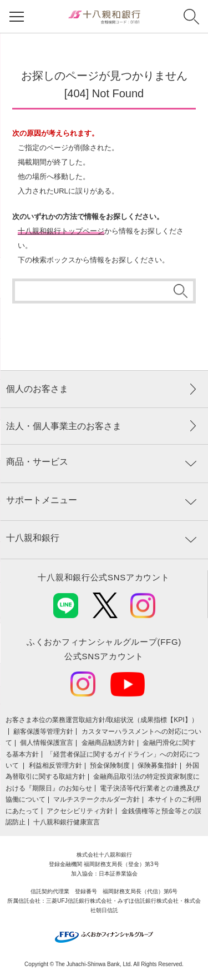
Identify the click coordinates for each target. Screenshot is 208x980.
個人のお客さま (37, 389)
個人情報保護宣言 (47, 743)
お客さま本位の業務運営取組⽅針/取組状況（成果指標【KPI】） (102, 720)
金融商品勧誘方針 (108, 743)
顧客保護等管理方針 (43, 732)
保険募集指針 (158, 765)
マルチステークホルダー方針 (97, 799)
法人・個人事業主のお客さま (64, 426)
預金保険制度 (110, 765)
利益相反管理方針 (55, 765)
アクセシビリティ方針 (80, 811)
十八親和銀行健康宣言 (67, 822)
